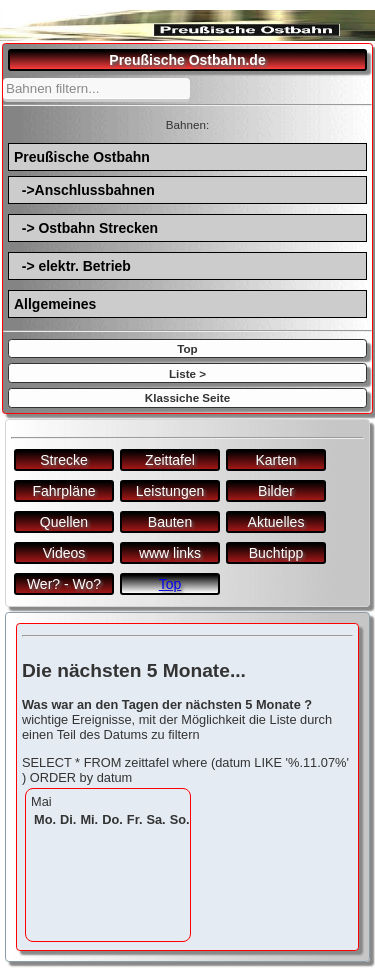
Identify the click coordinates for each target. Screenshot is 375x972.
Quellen (64, 522)
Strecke (63, 460)
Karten (275, 460)
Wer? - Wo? (64, 584)
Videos (64, 553)
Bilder (276, 491)
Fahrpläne (63, 491)
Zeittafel (170, 460)
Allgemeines (55, 304)
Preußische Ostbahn (82, 157)
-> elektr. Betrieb (72, 266)
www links (170, 553)
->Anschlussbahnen (84, 190)
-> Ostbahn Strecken (86, 228)
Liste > (187, 373)
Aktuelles (276, 522)
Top (187, 348)
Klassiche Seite (187, 397)
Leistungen (170, 491)
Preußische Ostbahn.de (187, 60)
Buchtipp (276, 553)
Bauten (170, 522)
